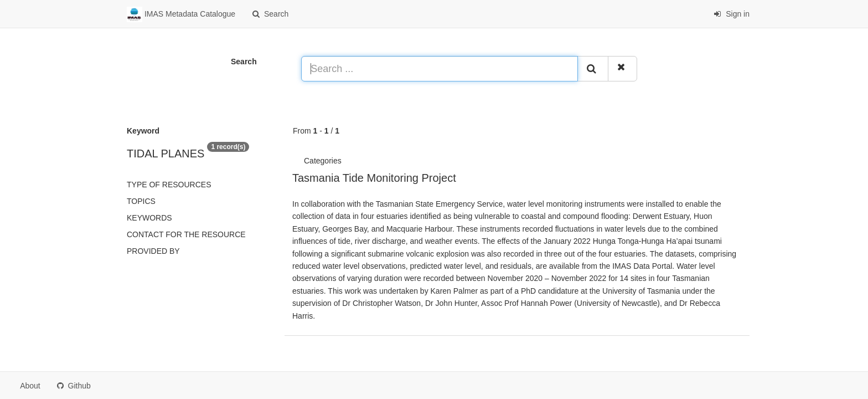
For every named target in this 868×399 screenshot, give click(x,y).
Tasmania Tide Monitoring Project (374, 178)
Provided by (153, 251)
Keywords (149, 218)
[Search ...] (440, 69)
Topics (141, 201)
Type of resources (169, 185)
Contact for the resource (186, 234)
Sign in (732, 14)
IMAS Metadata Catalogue (181, 14)
